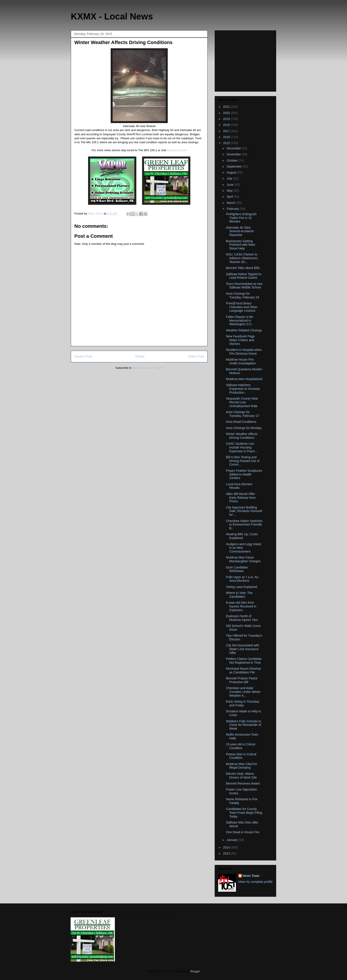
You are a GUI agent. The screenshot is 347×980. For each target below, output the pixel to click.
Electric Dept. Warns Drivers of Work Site (241, 776)
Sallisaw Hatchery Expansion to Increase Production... (243, 389)
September (235, 166)
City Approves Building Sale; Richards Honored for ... (244, 511)
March (231, 203)
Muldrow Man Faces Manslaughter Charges (243, 559)
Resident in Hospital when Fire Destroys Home (244, 352)
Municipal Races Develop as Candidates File (243, 670)
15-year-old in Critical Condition (241, 746)
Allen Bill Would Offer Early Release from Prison (241, 498)
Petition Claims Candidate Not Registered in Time (244, 661)
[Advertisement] (246, 60)
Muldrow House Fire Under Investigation (241, 361)
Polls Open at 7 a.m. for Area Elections (242, 579)
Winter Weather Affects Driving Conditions (242, 436)
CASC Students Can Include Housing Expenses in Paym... (242, 447)
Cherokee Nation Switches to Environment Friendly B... (244, 525)
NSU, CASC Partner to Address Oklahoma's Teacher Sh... (242, 258)
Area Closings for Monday (244, 428)
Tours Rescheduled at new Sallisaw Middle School (244, 286)
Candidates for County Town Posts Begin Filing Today (244, 813)
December (234, 148)
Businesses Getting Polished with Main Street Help (241, 245)
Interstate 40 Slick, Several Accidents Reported (240, 231)
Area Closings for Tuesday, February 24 (243, 295)
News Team (251, 876)
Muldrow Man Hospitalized (244, 379)
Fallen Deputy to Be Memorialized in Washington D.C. (240, 321)
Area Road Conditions (241, 422)
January (233, 840)
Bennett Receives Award (243, 783)
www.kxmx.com (176, 150)
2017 (227, 131)
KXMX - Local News (112, 16)
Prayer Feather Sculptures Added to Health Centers (244, 474)
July (230, 178)
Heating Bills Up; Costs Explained (242, 536)
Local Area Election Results (239, 486)
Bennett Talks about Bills (243, 268)
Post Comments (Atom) (148, 368)
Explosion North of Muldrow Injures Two (242, 618)
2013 (227, 853)
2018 (227, 125)
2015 (227, 143)
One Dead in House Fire (243, 832)
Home (140, 357)
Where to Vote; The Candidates (239, 595)
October (233, 160)
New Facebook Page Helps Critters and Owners (240, 340)
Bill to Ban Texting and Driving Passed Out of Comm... (243, 461)
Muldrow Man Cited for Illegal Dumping (242, 766)
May (230, 191)
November (234, 154)
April (230, 197)
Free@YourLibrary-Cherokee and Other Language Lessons (242, 307)
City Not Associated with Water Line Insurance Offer (243, 649)
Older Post (196, 357)
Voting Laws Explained (242, 587)
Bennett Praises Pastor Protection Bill (242, 680)
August (232, 172)
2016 (227, 137)
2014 (227, 847)
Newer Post (83, 357)
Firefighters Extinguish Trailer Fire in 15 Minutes (241, 218)
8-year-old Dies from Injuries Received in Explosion (241, 606)
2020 (227, 113)
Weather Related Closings (244, 330)
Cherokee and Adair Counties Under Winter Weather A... (243, 692)
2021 (227, 107)
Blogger (195, 971)
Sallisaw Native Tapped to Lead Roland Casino (244, 276)
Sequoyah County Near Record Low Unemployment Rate (242, 402)
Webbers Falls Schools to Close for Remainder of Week (244, 725)
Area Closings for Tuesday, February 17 (243, 414)
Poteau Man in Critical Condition (241, 756)
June (230, 185)
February (233, 209)
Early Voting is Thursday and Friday (243, 703)
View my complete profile (255, 882)
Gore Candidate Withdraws (237, 569)
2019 (227, 119)
